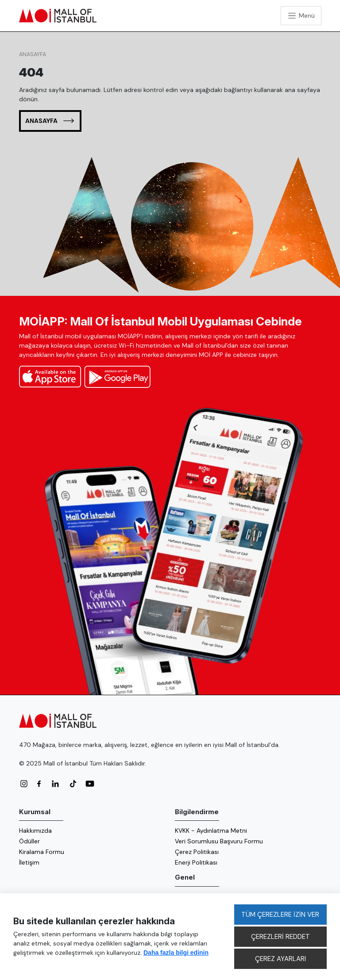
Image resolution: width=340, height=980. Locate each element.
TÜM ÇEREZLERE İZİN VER (280, 915)
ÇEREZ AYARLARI (280, 959)
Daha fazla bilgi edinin (176, 953)
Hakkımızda (35, 831)
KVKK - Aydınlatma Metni (211, 831)
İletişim (29, 862)
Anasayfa (33, 54)
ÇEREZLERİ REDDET (280, 937)
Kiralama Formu (42, 852)
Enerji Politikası (196, 862)
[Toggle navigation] (301, 16)
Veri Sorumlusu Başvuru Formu (219, 841)
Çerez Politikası (197, 852)
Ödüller (29, 841)
